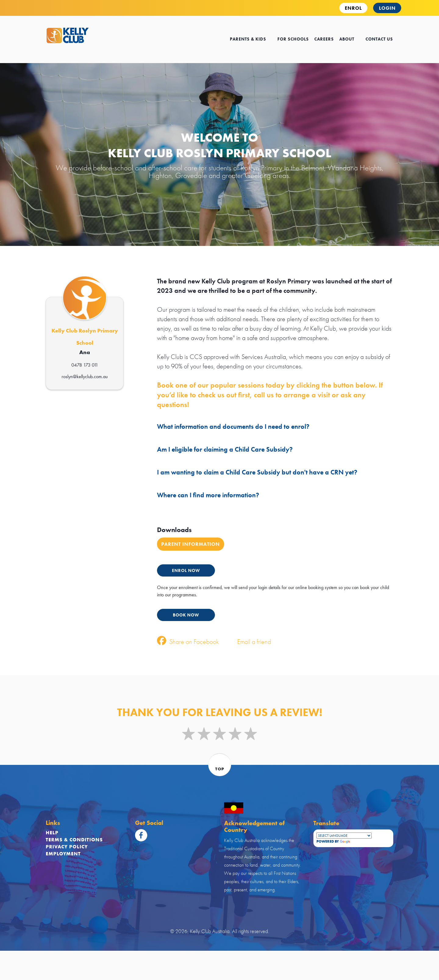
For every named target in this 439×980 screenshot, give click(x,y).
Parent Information (191, 544)
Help (52, 833)
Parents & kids (251, 39)
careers (324, 39)
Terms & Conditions (74, 840)
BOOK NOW (186, 615)
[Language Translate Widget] (344, 836)
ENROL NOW (186, 570)
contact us (379, 39)
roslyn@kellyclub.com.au (85, 376)
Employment (63, 854)
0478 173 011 (85, 365)
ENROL (353, 8)
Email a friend (248, 642)
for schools (293, 39)
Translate (356, 841)
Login (387, 8)
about (350, 39)
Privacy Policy (67, 847)
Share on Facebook (188, 642)
